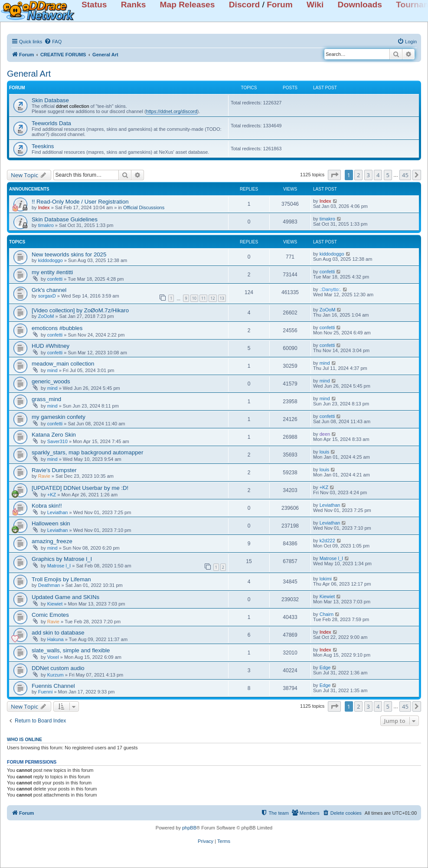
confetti (55, 279)
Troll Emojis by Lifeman (61, 579)
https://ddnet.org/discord (172, 111)
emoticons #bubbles (57, 328)
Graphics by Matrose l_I (62, 559)
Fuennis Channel (53, 686)
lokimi (326, 579)
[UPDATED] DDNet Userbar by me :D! (80, 488)
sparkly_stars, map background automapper (87, 452)
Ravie (44, 476)
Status (94, 5)
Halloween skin (51, 523)
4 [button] (378, 175)
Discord (244, 5)
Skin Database (50, 100)
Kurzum (56, 675)
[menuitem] (53, 42)
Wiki (315, 5)
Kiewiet (55, 604)
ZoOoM (46, 316)
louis (325, 452)
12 (212, 298)
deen (325, 434)
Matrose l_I (59, 566)
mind (52, 370)
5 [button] (388, 175)
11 (203, 298)
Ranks (134, 5)
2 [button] (358, 175)
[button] (334, 175)
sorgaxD (47, 296)
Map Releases (188, 5)
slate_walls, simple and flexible (71, 650)
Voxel (53, 657)
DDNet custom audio (58, 668)
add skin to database (58, 633)
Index (44, 207)
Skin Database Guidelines (65, 219)
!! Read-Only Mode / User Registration (80, 202)
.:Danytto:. (330, 289)
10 (194, 298)
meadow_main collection (63, 364)
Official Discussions (144, 207)
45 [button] (405, 175)
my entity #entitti (52, 272)
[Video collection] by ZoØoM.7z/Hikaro (80, 310)
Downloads (360, 5)
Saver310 (57, 441)
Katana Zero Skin (54, 435)
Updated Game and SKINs (65, 597)
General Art (29, 74)
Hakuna (56, 639)
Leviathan (58, 512)
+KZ (52, 495)
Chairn (327, 614)
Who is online (25, 739)
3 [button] (368, 175)
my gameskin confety (59, 417)
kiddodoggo (51, 260)
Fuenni (46, 692)
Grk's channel (49, 290)
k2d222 (327, 541)
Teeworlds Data (51, 123)
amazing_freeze (52, 541)
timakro (46, 225)
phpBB (189, 828)
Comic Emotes (50, 615)
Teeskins (43, 146)
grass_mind (46, 399)
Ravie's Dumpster (54, 470)
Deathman (49, 585)
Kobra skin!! (47, 506)
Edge (325, 667)
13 (222, 298)
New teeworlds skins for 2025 (69, 254)
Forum (280, 5)
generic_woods (51, 381)
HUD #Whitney (51, 346)
